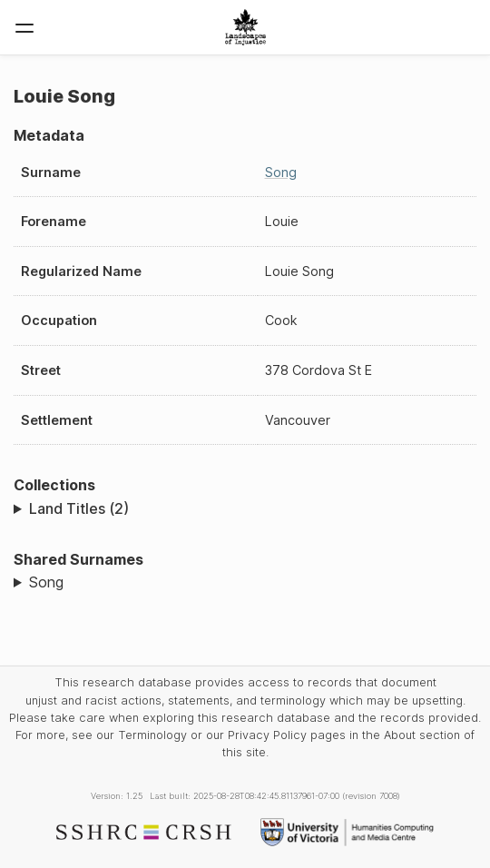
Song (281, 172)
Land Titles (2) (79, 508)
